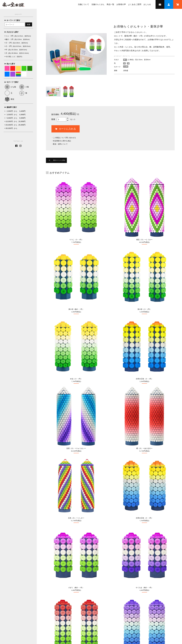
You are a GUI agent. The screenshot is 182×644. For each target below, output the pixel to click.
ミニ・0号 (18, 36)
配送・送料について (60, 144)
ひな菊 (10, 87)
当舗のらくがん (98, 4)
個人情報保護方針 (122, 621)
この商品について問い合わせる (64, 138)
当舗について (84, 4)
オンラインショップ (83, 503)
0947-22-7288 (37, 556)
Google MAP (149, 537)
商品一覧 (110, 4)
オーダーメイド (81, 527)
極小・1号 (18, 39)
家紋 (9, 99)
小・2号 (17, 43)
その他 (14, 56)
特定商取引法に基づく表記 (102, 621)
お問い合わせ (80, 552)
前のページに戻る (61, 161)
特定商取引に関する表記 (62, 141)
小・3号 (18, 46)
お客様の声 (121, 4)
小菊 (24, 87)
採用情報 (117, 560)
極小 (125, 60)
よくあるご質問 (135, 4)
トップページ (57, 616)
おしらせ (147, 4)
